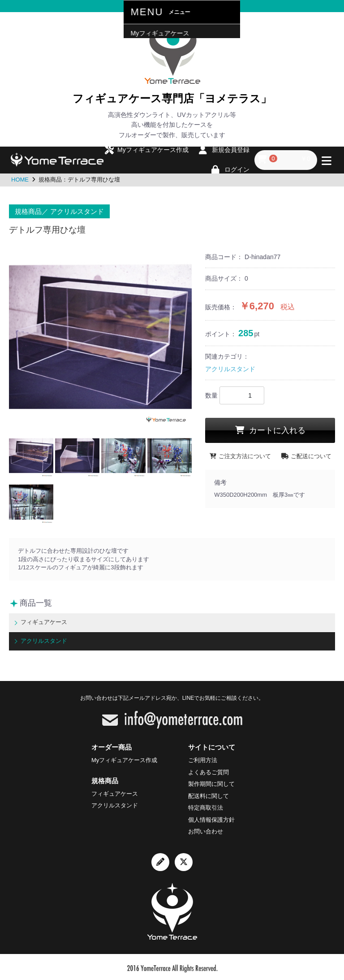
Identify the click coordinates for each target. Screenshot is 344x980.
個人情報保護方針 (211, 818)
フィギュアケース (42, 622)
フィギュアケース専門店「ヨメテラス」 (172, 98)
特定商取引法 (206, 806)
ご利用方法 (203, 759)
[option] (100, 338)
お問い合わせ (206, 830)
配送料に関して (209, 794)
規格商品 (105, 779)
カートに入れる (276, 430)
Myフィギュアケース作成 (124, 759)
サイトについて (212, 745)
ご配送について (306, 456)
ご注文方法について (240, 456)
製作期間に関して (211, 783)
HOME (20, 180)
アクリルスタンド (230, 369)
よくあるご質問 (209, 770)
